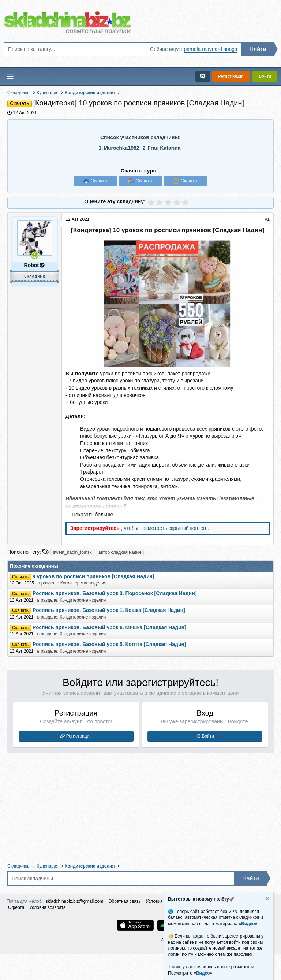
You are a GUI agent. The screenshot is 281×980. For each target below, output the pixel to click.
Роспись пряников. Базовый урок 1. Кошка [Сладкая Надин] (109, 610)
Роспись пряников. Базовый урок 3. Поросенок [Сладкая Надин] (115, 593)
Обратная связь (124, 901)
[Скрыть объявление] (267, 900)
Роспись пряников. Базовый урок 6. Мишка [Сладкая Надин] (109, 627)
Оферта (16, 907)
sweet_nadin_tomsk (72, 552)
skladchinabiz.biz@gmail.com (75, 901)
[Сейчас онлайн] (35, 255)
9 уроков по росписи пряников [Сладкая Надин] (93, 576)
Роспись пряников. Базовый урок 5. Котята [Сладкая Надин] (109, 644)
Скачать (99, 181)
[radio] (151, 202)
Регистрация (79, 736)
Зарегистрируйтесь (96, 528)
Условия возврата (47, 907)
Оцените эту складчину (114, 201)
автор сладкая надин (120, 552)
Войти (208, 736)
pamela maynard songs (210, 49)
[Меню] (10, 77)
